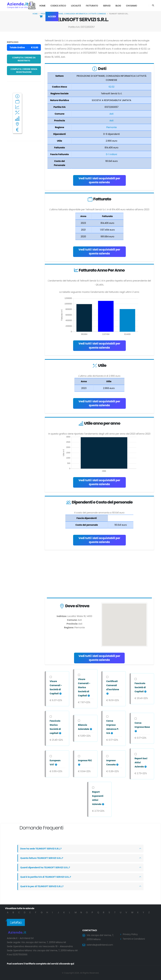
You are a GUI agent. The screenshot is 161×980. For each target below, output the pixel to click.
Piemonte (111, 127)
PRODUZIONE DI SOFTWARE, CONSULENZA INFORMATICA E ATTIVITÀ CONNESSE (73, 14)
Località (76, 6)
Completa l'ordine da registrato (24, 59)
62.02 (112, 87)
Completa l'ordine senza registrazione (24, 71)
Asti (111, 114)
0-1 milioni (112, 154)
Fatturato (92, 6)
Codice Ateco (58, 6)
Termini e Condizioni (134, 939)
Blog (118, 6)
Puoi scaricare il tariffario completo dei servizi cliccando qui (41, 964)
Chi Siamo (132, 6)
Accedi (52, 17)
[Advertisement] (99, 575)
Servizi (107, 6)
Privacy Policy (130, 934)
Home (42, 6)
